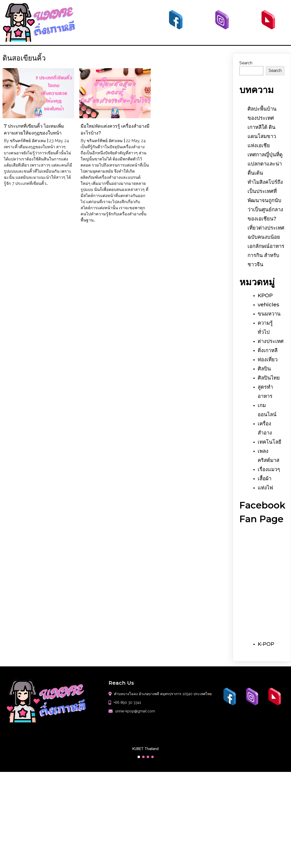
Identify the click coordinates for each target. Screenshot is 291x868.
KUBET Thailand (145, 749)
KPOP (265, 295)
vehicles (269, 305)
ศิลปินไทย (269, 378)
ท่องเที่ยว (268, 360)
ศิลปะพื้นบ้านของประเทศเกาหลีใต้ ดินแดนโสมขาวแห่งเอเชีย (262, 127)
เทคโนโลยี (270, 442)
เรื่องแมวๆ (269, 469)
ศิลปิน (264, 369)
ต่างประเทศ (271, 341)
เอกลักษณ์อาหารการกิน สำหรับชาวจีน (266, 255)
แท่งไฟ (265, 488)
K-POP (266, 644)
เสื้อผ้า (265, 478)
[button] (139, 757)
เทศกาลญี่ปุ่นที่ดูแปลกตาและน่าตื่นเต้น (265, 164)
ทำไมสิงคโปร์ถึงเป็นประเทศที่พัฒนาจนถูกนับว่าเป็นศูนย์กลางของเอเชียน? (265, 200)
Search (246, 63)
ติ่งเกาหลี (268, 350)
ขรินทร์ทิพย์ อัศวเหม (28, 141)
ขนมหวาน (269, 314)
